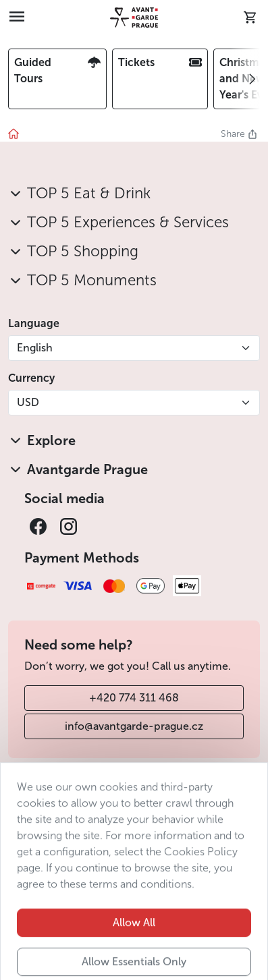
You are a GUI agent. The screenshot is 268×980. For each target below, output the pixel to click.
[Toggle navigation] (17, 18)
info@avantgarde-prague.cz (134, 726)
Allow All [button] (134, 944)
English (35, 348)
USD (28, 402)
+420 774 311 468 (134, 698)
